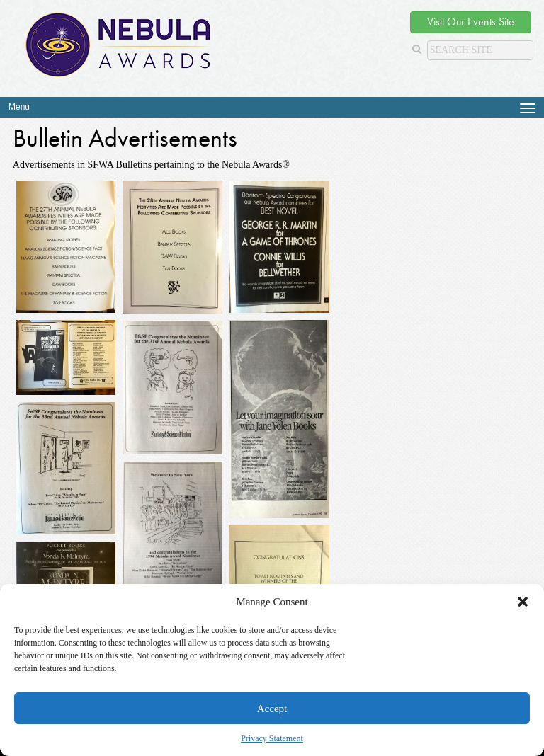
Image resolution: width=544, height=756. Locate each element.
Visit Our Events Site (471, 22)
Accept (272, 709)
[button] (523, 602)
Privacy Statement (272, 738)
